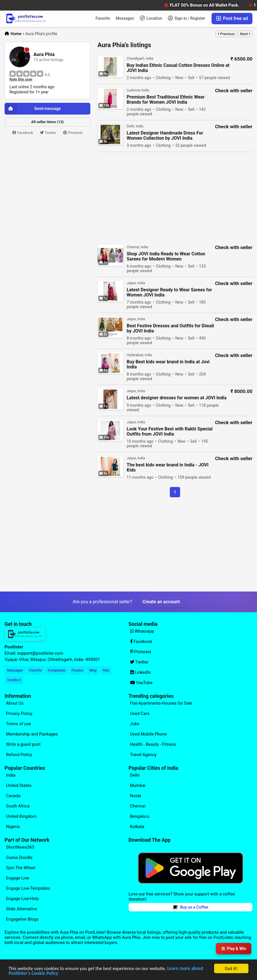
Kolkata (137, 827)
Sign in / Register (187, 18)
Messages (125, 18)
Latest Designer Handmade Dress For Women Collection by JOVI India (165, 136)
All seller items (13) (47, 122)
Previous (226, 34)
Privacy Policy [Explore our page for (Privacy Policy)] (19, 714)
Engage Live (17, 878)
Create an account (161, 602)
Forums (77, 670)
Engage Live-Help (22, 899)
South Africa (18, 806)
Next (245, 34)
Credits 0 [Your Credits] (14, 680)
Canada (13, 796)
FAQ (106, 670)
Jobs (135, 724)
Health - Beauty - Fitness (153, 744)
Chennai (138, 806)
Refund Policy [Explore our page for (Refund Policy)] (19, 755)
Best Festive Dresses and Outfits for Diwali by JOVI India (170, 328)
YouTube (141, 683)
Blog (93, 670)
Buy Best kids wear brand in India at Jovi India (168, 364)
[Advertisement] (47, 179)
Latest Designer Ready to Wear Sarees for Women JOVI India (169, 292)
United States (19, 785)
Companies (57, 670)
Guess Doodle (19, 857)
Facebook (23, 133)
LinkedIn (141, 672)
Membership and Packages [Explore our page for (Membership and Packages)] (32, 734)
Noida (136, 796)
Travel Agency (143, 755)
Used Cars (140, 714)
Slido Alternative (21, 909)
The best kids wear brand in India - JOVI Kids (168, 468)
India (11, 775)
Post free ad (232, 18)
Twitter (48, 133)
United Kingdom (21, 816)
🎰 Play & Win (234, 949)
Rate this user (21, 79)
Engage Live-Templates (28, 888)
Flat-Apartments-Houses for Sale (161, 703)
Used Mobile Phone (149, 734)
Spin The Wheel (21, 868)
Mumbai (138, 785)
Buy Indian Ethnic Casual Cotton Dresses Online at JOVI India (178, 68)
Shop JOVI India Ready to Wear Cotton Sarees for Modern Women (166, 256)
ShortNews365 (20, 847)
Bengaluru (140, 816)
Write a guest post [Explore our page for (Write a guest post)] (23, 744)
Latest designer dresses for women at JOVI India (177, 398)
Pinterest (73, 133)
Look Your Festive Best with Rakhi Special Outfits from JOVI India (170, 432)
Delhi (135, 775)
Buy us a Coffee (191, 907)
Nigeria (13, 827)
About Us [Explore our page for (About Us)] (15, 703)
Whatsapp (142, 631)
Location (151, 18)
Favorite (103, 18)
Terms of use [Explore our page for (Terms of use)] (18, 724)
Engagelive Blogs (22, 919)
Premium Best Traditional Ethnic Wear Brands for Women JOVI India (166, 100)
